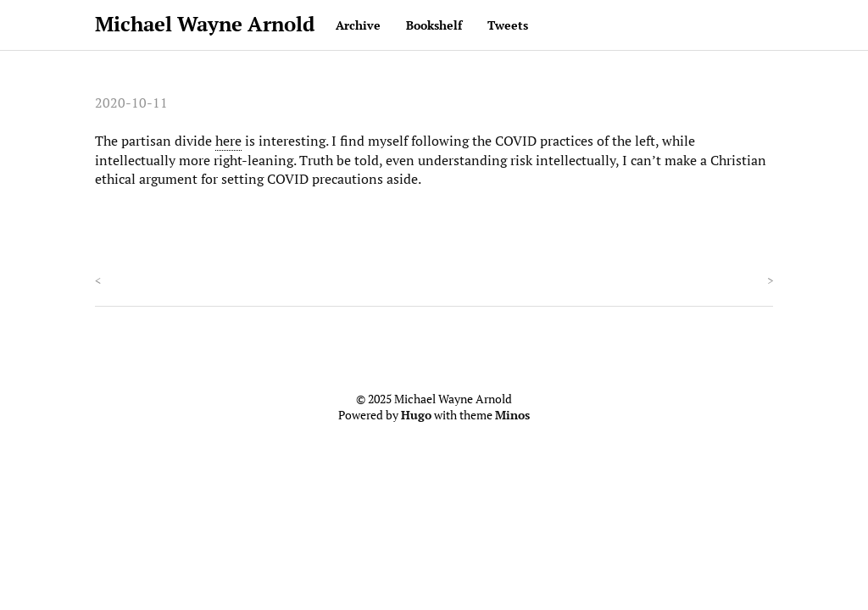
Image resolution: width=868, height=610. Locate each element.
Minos (512, 415)
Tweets (508, 25)
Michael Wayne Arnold (205, 24)
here (228, 141)
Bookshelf (434, 25)
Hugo (416, 415)
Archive (358, 25)
